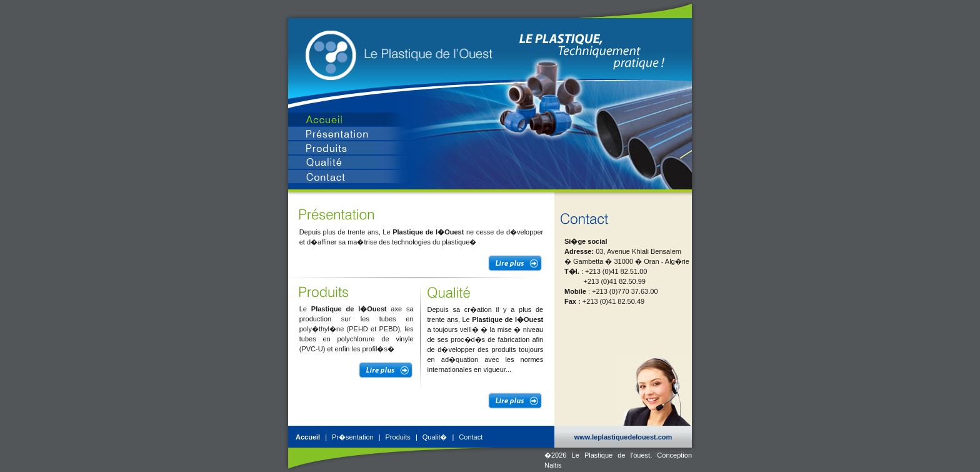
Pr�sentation (353, 437)
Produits (398, 437)
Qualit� (435, 437)
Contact (471, 437)
